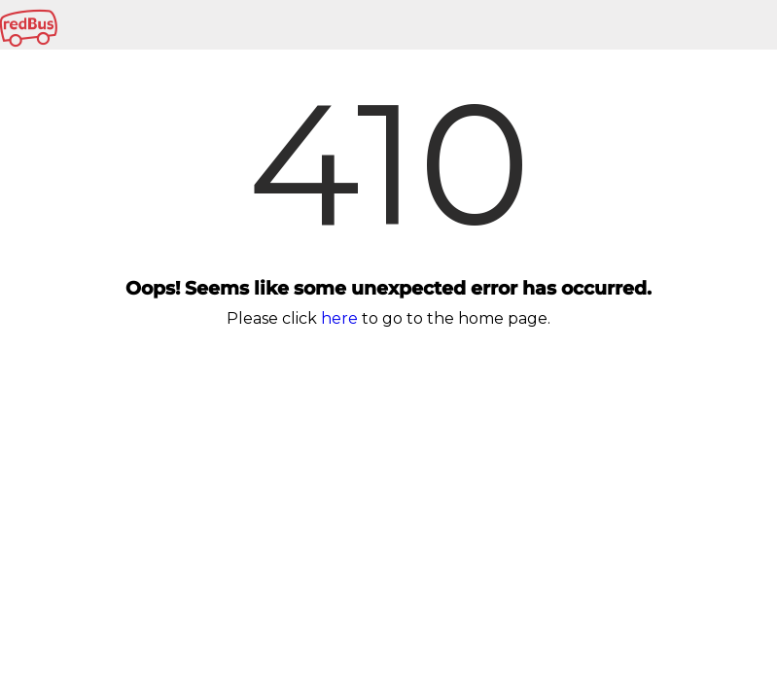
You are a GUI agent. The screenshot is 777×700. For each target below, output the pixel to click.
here (339, 318)
